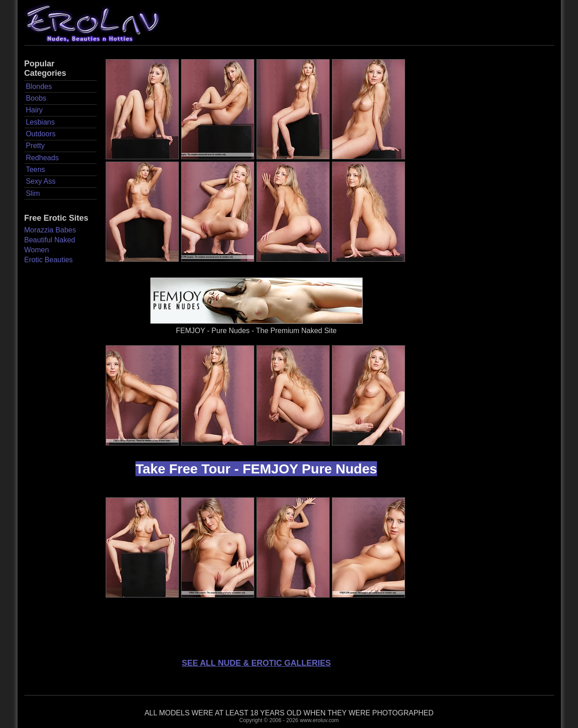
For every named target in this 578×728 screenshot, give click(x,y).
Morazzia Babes (50, 230)
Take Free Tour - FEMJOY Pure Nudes (256, 469)
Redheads (42, 158)
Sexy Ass (41, 181)
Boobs (36, 98)
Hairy (34, 110)
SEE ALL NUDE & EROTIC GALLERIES (256, 663)
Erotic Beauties (49, 260)
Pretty (35, 146)
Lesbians (40, 122)
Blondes (39, 86)
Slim (33, 193)
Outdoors (41, 134)
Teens (35, 169)
